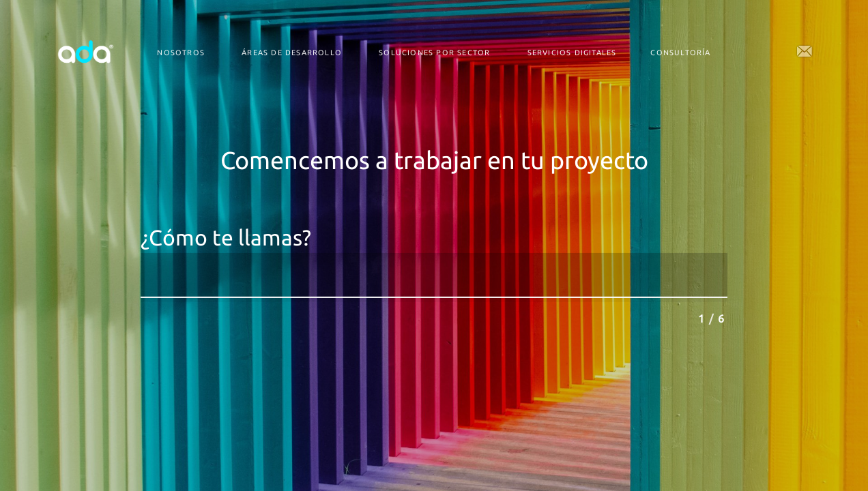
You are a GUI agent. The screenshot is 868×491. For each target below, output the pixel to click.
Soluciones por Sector (434, 53)
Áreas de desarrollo (292, 53)
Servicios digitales (572, 53)
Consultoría (680, 53)
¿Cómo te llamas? (226, 238)
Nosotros (181, 53)
